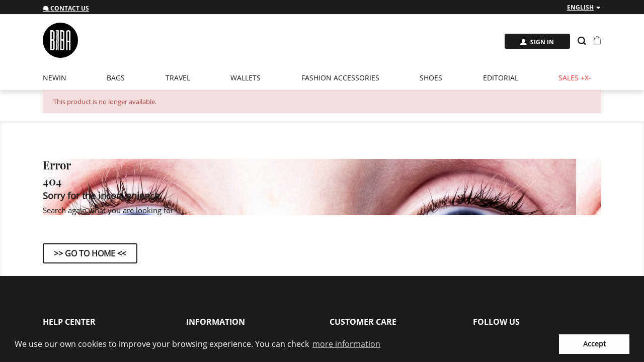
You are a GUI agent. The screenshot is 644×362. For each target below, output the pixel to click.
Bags (116, 78)
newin (55, 78)
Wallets (246, 78)
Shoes (431, 78)
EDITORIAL (501, 78)
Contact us (66, 8)
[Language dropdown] (584, 8)
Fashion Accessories (340, 78)
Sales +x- (575, 78)
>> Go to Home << (90, 253)
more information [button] (346, 344)
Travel (178, 78)
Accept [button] (594, 344)
